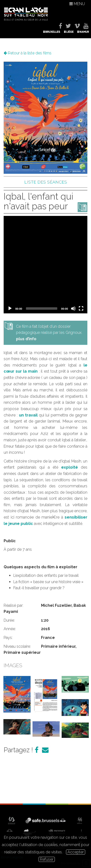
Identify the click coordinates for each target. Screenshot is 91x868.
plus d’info (26, 339)
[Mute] (73, 309)
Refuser (47, 859)
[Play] (10, 309)
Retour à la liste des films (28, 53)
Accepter (76, 852)
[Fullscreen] (81, 309)
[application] (45, 265)
